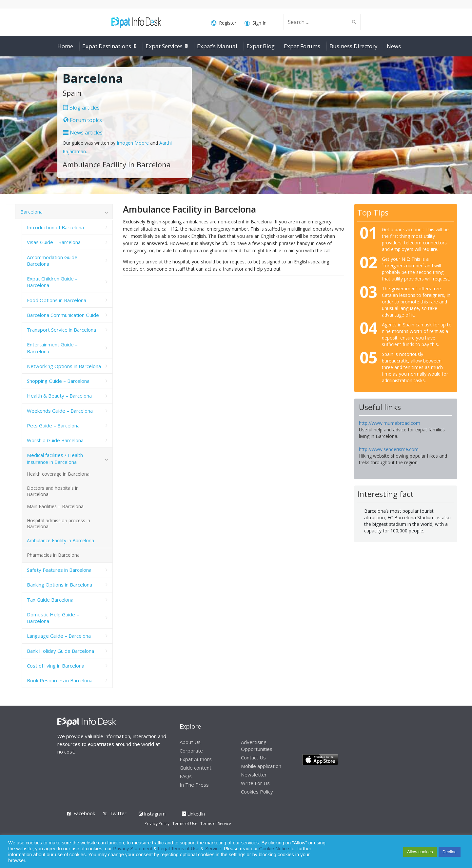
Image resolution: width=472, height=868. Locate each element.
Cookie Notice (274, 849)
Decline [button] (450, 852)
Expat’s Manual (217, 46)
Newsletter (254, 775)
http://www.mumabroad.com (390, 423)
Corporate (191, 751)
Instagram (152, 814)
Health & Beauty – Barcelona (59, 396)
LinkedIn (193, 814)
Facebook (84, 813)
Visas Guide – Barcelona (54, 242)
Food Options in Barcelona (57, 300)
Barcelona (31, 212)
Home (65, 46)
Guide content (196, 768)
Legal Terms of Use (179, 849)
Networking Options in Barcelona (64, 366)
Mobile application (261, 766)
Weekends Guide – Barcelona (60, 411)
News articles (83, 133)
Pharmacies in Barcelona (53, 555)
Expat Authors (196, 759)
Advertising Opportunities (257, 745)
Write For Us (255, 783)
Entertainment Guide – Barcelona (52, 348)
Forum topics (83, 120)
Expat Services (164, 46)
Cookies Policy (257, 792)
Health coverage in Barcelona (58, 474)
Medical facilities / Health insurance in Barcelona (55, 458)
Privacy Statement (133, 849)
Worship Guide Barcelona (55, 440)
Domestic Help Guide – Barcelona (53, 618)
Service (213, 849)
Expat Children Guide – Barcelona (52, 282)
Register (224, 23)
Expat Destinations (107, 46)
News (394, 46)
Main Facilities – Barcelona (55, 506)
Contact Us (253, 757)
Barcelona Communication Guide (63, 315)
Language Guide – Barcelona (59, 636)
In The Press (194, 785)
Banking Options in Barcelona (59, 585)
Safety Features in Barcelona (59, 570)
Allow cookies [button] (420, 852)
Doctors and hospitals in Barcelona (53, 491)
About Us (190, 742)
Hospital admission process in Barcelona (59, 524)
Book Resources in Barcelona (60, 680)
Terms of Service (216, 824)
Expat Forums (302, 46)
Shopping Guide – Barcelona (58, 381)
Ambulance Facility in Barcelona (60, 540)
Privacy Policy (157, 824)
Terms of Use (185, 824)
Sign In (256, 23)
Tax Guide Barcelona (50, 600)
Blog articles (81, 108)
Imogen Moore (133, 143)
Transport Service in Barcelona (61, 330)
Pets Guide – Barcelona (53, 425)
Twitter (118, 813)
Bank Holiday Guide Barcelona (60, 651)
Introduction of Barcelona (55, 227)
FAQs (186, 776)
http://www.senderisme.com (389, 449)
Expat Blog (261, 46)
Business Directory (354, 46)
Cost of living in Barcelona (56, 666)
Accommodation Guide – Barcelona (54, 260)
